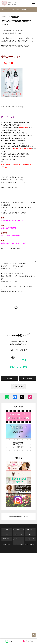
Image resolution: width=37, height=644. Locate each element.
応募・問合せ (7, 539)
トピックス (15, 17)
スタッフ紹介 (18, 534)
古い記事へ (10, 378)
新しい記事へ (28, 378)
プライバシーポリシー (18, 541)
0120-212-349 (19, 367)
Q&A (30, 534)
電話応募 (28, 641)
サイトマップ (30, 539)
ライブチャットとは (18, 530)
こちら (20, 360)
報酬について (30, 530)
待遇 (7, 534)
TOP (7, 530)
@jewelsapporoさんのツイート (18, 516)
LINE (9, 641)
